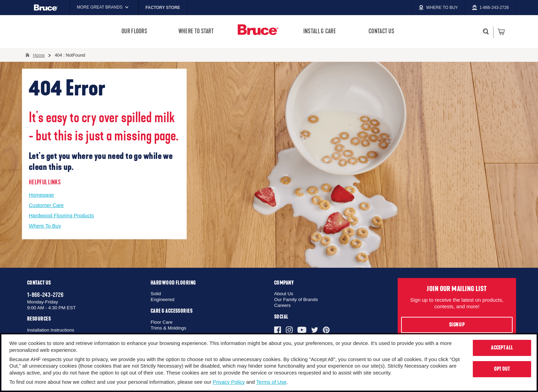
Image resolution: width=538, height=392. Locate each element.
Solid (156, 294)
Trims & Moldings (168, 328)
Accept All (502, 348)
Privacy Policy (229, 382)
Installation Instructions (51, 330)
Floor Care (162, 322)
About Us (284, 294)
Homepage (41, 195)
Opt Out (502, 369)
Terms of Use (271, 382)
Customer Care (46, 205)
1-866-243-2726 (45, 295)
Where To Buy (45, 226)
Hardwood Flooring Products (61, 215)
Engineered (162, 299)
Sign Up (457, 325)
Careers (282, 305)
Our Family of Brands (296, 299)
